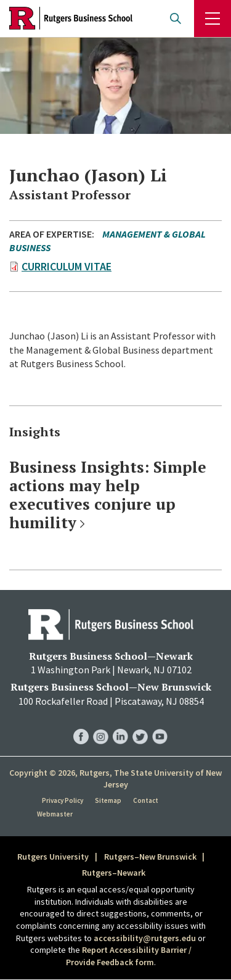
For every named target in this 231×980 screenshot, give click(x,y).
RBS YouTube (160, 724)
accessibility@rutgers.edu (145, 938)
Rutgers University (53, 857)
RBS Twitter (140, 724)
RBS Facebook (81, 724)
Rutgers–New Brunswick (150, 857)
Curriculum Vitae (67, 266)
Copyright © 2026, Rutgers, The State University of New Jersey (115, 779)
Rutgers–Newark (114, 873)
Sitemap (108, 800)
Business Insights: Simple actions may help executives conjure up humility (108, 495)
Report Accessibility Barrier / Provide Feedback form (129, 956)
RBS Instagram (101, 724)
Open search (176, 19)
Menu (213, 19)
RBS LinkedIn (120, 724)
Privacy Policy (63, 800)
